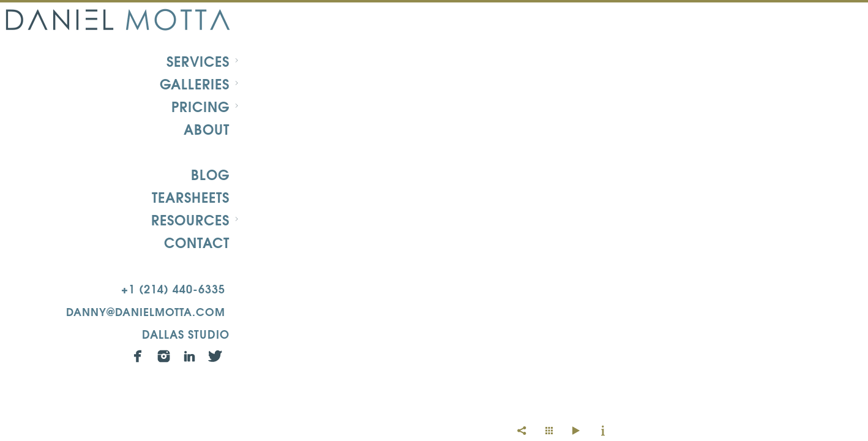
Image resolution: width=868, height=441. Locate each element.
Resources (190, 219)
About (207, 129)
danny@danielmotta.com (146, 311)
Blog (210, 174)
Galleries (195, 83)
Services (198, 61)
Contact (197, 242)
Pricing (200, 106)
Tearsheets (191, 197)
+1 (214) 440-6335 (173, 288)
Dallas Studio (186, 334)
